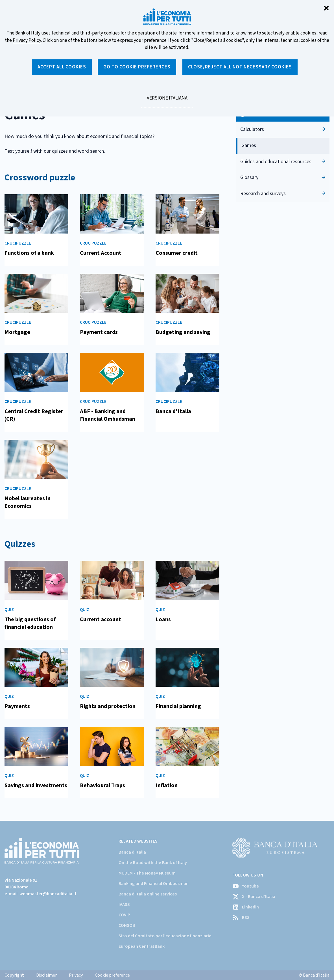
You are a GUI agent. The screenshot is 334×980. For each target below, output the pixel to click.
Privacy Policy (27, 40)
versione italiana (167, 101)
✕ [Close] (326, 9)
